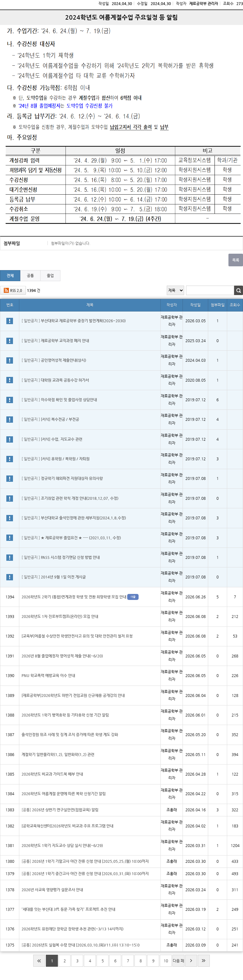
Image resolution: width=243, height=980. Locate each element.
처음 (39, 961)
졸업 (50, 275)
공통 (30, 275)
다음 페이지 (178, 963)
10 (166, 961)
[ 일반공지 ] (74, 321)
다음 (191, 961)
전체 (10, 275)
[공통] (60, 810)
